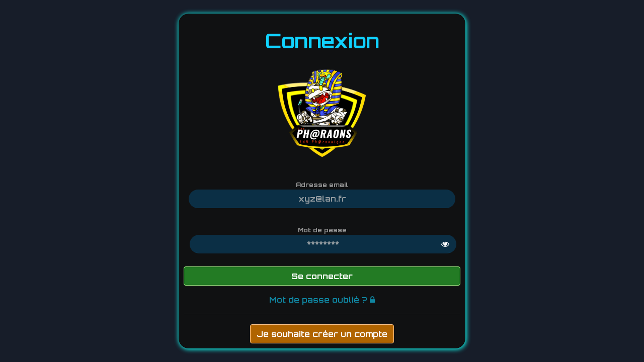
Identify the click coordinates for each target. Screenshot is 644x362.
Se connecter (322, 276)
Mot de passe (322, 230)
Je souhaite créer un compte (322, 334)
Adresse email (322, 185)
